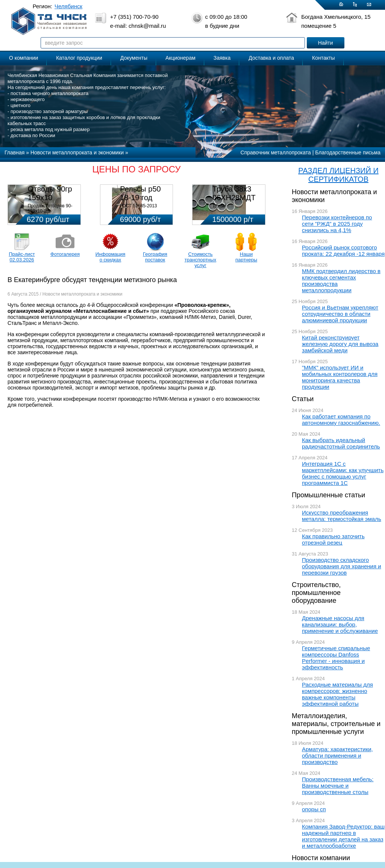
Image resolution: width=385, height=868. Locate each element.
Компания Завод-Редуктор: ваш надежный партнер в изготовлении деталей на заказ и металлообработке (343, 836)
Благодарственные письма (348, 152)
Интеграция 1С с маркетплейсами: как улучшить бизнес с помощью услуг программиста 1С (343, 473)
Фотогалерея (65, 254)
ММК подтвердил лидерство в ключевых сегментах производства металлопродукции (341, 281)
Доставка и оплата (271, 58)
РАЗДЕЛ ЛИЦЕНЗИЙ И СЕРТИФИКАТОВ (338, 175)
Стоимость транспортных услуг (200, 260)
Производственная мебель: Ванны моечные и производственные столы (338, 786)
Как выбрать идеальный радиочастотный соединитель (341, 443)
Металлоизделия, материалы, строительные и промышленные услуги (336, 724)
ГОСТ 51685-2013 (138, 206)
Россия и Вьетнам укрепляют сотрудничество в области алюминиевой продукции (340, 314)
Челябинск (68, 6)
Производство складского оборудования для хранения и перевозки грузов (342, 566)
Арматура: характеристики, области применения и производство (337, 756)
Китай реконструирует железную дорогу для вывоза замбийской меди (340, 344)
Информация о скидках (111, 257)
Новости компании (321, 858)
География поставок (155, 257)
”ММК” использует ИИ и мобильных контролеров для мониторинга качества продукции (340, 377)
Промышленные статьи (328, 495)
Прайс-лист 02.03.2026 (22, 257)
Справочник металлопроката (276, 152)
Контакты (323, 58)
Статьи (303, 399)
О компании (23, 58)
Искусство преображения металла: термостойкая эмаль (342, 516)
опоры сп (314, 809)
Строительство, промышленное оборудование (316, 593)
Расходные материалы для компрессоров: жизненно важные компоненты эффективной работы (337, 694)
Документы (134, 58)
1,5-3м (219, 206)
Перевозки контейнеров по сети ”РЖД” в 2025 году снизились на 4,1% (337, 224)
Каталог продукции (79, 58)
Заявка (222, 58)
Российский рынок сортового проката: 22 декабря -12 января (343, 251)
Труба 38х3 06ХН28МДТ (234, 193)
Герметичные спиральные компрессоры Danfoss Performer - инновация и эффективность (336, 658)
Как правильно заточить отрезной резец (333, 539)
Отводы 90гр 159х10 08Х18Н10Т (50, 198)
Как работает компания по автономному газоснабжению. (341, 420)
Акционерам (180, 58)
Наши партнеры (246, 257)
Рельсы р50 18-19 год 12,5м (140, 198)
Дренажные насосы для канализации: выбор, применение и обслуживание (340, 624)
